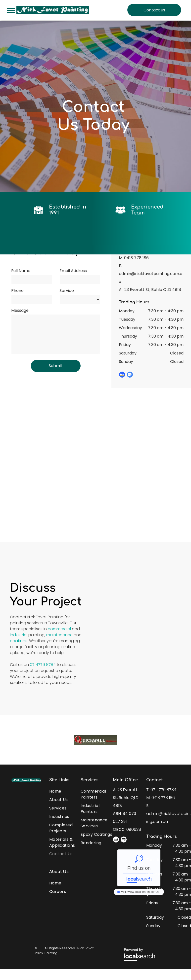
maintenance (59, 635)
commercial (59, 629)
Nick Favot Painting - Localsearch (139, 868)
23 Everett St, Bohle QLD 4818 (153, 290)
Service (67, 291)
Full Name (21, 271)
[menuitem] (67, 790)
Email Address (73, 271)
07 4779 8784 (43, 665)
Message (20, 310)
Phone (17, 291)
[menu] (11, 10)
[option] (95, 740)
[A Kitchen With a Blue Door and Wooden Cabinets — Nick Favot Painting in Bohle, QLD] (140, 612)
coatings (19, 641)
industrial (19, 635)
